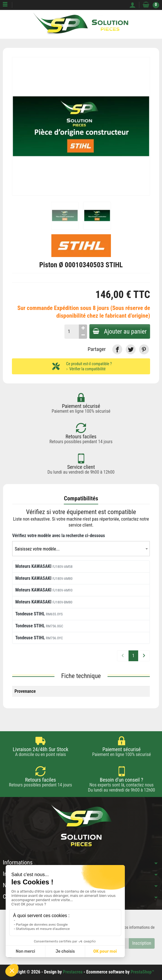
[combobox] (81, 549)
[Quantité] (72, 332)
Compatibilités (81, 498)
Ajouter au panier (120, 331)
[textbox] (81, 549)
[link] (117, 349)
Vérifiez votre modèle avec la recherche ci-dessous (59, 536)
